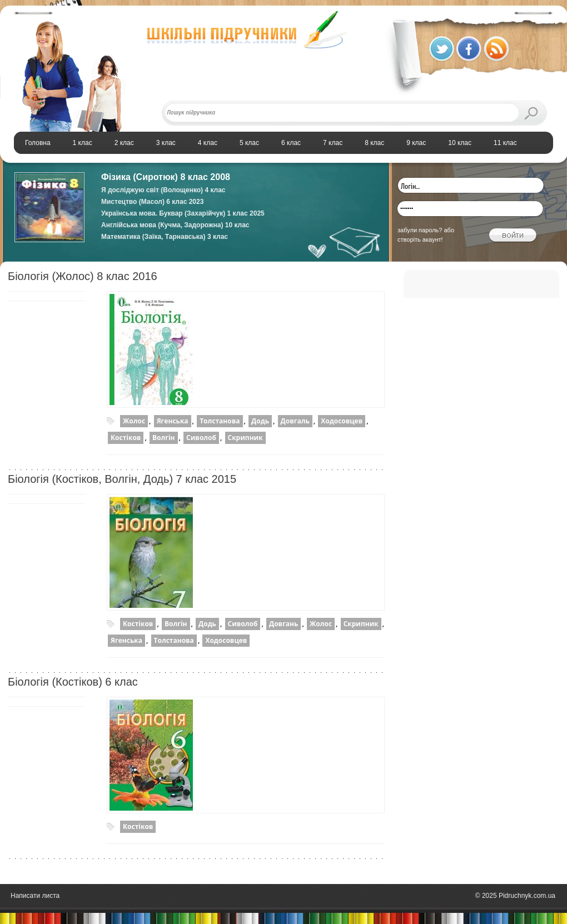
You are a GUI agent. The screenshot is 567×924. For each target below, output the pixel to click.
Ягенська (173, 421)
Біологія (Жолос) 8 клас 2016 (83, 276)
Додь (260, 421)
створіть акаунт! (420, 239)
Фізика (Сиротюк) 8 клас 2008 (166, 177)
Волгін (164, 438)
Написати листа (35, 896)
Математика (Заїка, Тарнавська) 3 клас (165, 237)
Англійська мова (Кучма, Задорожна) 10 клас (175, 225)
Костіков (126, 438)
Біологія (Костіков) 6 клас (73, 682)
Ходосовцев (342, 421)
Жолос (134, 421)
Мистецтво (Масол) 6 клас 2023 (152, 202)
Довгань (283, 624)
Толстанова (220, 421)
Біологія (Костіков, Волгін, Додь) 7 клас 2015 (122, 479)
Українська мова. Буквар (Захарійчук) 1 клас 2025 (183, 213)
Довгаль (295, 421)
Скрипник (245, 438)
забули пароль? (420, 230)
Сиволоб (201, 438)
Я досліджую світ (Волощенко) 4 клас (163, 190)
